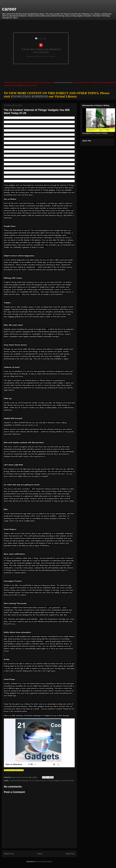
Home (40, 854)
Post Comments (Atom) (44, 862)
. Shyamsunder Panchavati (19, 781)
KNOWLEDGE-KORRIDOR (29, 96)
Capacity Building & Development (63, 82)
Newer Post (9, 854)
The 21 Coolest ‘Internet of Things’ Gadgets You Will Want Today (51, 781)
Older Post (70, 854)
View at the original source (14, 770)
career (9, 9)
